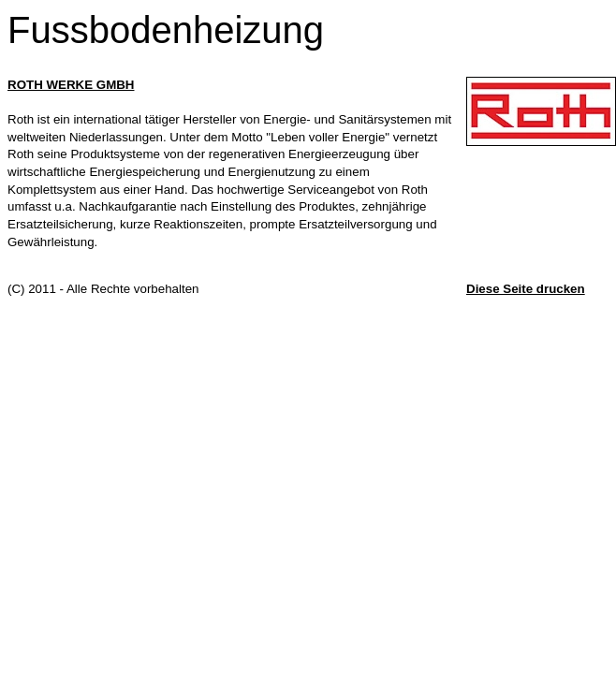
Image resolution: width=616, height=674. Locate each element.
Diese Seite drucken (526, 289)
